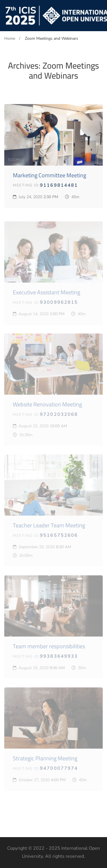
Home (10, 38)
